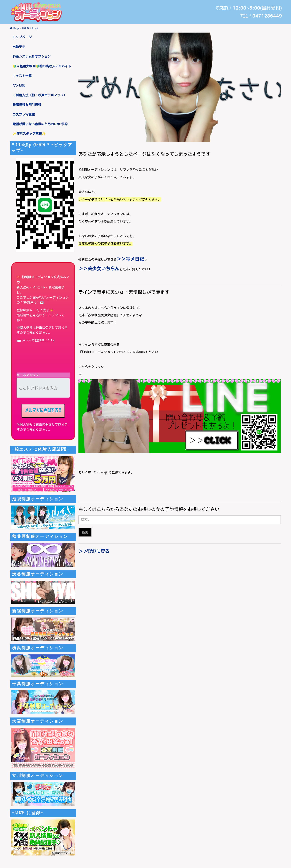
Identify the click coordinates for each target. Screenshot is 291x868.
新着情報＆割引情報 (27, 105)
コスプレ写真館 (24, 115)
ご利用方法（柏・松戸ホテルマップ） (40, 95)
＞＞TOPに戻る (94, 552)
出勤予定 (19, 47)
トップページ (22, 37)
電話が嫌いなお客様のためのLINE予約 (40, 124)
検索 (85, 532)
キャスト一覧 (22, 76)
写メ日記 (19, 86)
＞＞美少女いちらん (99, 269)
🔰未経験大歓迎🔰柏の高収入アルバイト (42, 66)
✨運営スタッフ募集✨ (29, 134)
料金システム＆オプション (32, 57)
